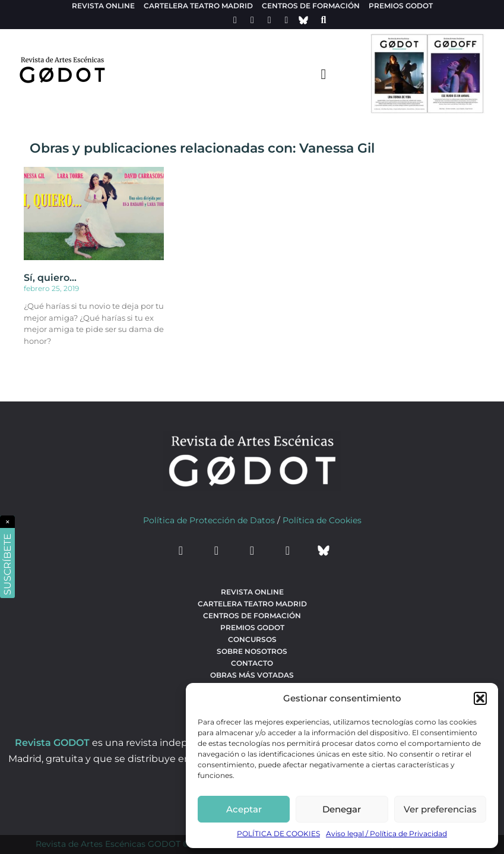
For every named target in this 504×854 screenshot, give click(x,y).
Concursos (252, 639)
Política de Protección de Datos (209, 520)
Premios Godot (401, 6)
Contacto (252, 663)
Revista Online (103, 6)
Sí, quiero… (50, 278)
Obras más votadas (252, 675)
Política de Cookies (322, 520)
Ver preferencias (440, 809)
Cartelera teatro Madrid (198, 6)
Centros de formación (311, 6)
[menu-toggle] (324, 74)
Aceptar (244, 809)
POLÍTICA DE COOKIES (278, 834)
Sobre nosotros (252, 651)
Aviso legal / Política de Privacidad (386, 834)
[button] (480, 698)
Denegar (342, 809)
